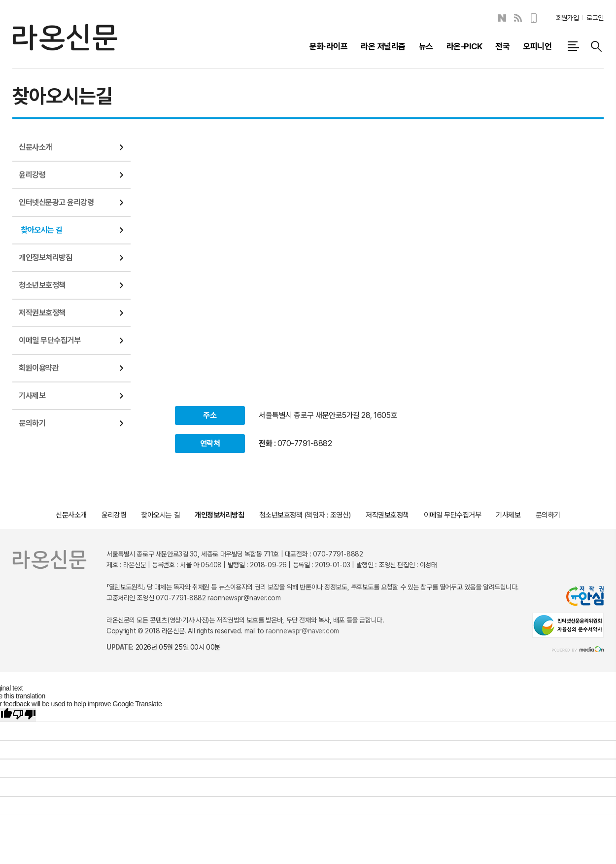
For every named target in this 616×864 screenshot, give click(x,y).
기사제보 (32, 396)
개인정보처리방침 (45, 258)
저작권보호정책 (42, 313)
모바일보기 (534, 18)
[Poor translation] (24, 715)
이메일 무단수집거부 (50, 340)
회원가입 (567, 18)
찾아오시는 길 (42, 230)
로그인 (595, 18)
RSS (518, 18)
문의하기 (32, 423)
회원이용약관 (39, 368)
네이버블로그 (502, 18)
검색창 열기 (596, 46)
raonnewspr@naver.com (302, 631)
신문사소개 (35, 147)
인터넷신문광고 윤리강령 (56, 202)
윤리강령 (32, 175)
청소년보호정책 (42, 285)
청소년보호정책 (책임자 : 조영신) (305, 515)
